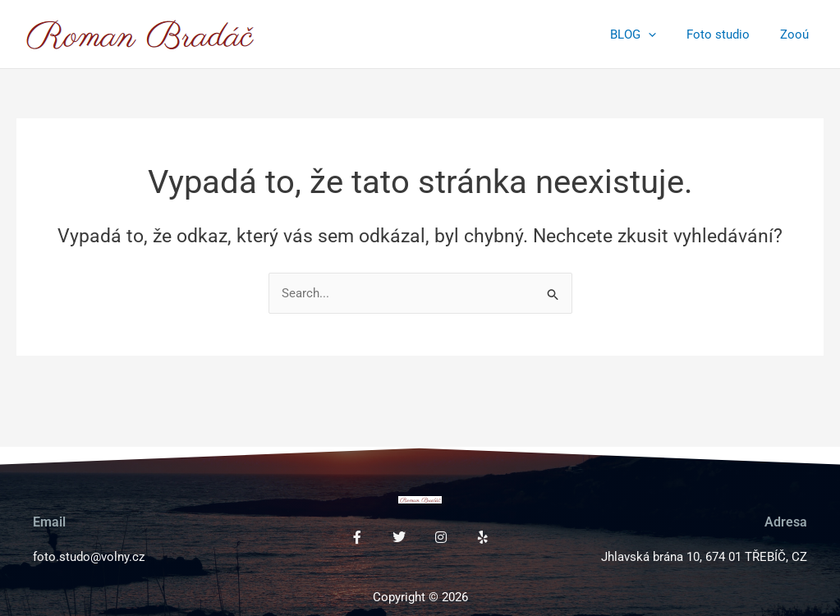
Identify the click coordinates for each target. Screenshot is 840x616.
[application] (662, 34)
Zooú (797, 34)
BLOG (647, 34)
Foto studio (726, 34)
